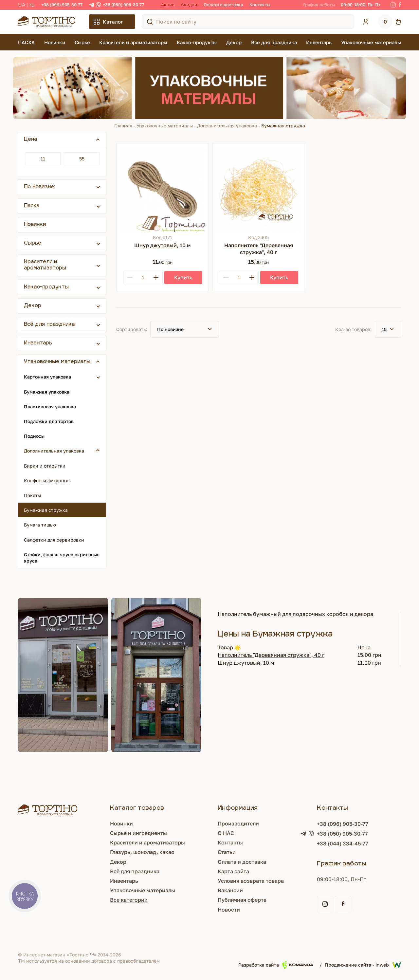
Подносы (34, 436)
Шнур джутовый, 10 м (246, 663)
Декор (234, 42)
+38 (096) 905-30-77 (62, 5)
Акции (168, 5)
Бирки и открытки (45, 466)
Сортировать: (132, 329)
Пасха (32, 206)
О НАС (226, 833)
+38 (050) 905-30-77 (123, 5)
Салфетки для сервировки (54, 540)
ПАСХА (26, 42)
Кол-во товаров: (353, 329)
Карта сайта (233, 871)
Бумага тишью (40, 525)
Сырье (82, 42)
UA (22, 5)
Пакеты (32, 495)
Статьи (227, 852)
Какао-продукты (197, 42)
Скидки (189, 5)
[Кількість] (143, 277)
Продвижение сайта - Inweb (363, 965)
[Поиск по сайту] (150, 22)
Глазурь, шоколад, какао (142, 852)
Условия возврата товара (251, 881)
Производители (238, 823)
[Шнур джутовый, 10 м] (163, 189)
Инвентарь (319, 42)
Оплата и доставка (223, 5)
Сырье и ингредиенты (138, 833)
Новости (229, 910)
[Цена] (43, 159)
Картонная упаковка (47, 377)
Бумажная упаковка (47, 392)
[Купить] (183, 277)
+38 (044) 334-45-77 (343, 843)
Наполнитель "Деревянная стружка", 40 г (271, 655)
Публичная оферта (242, 900)
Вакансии (230, 890)
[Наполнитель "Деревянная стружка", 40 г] (258, 189)
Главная (123, 126)
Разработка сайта (276, 965)
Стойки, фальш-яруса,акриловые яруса (62, 558)
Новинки (55, 42)
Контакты (260, 5)
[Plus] (156, 277)
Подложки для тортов (49, 421)
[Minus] (130, 277)
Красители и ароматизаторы (133, 42)
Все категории (129, 900)
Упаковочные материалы (371, 42)
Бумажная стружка (46, 510)
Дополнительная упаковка (227, 126)
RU (32, 5)
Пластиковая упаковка (50, 407)
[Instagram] (393, 5)
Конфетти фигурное (47, 481)
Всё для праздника (274, 42)
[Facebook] (400, 5)
